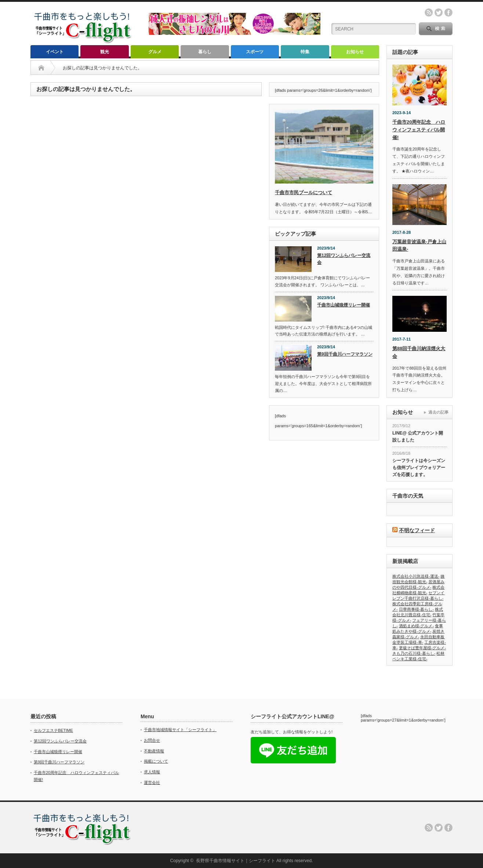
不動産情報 (154, 751)
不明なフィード (417, 530)
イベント (55, 52)
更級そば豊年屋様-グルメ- (422, 648)
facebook (448, 12)
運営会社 (152, 782)
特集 (305, 52)
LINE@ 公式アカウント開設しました (418, 437)
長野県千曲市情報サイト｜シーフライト (236, 861)
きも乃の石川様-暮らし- (414, 653)
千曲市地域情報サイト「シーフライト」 (180, 730)
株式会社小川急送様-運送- (416, 576)
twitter (439, 12)
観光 (105, 52)
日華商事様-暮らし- (416, 609)
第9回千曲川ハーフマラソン (345, 354)
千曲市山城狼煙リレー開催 (344, 305)
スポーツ (255, 52)
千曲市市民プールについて (304, 193)
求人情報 (152, 772)
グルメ (155, 52)
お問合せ (152, 740)
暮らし (205, 52)
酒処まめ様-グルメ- (416, 626)
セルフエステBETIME (53, 730)
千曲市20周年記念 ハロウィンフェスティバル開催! (419, 130)
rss (429, 12)
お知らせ (355, 52)
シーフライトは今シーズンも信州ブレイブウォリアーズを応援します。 (419, 467)
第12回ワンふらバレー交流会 (344, 259)
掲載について (156, 761)
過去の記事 (438, 412)
